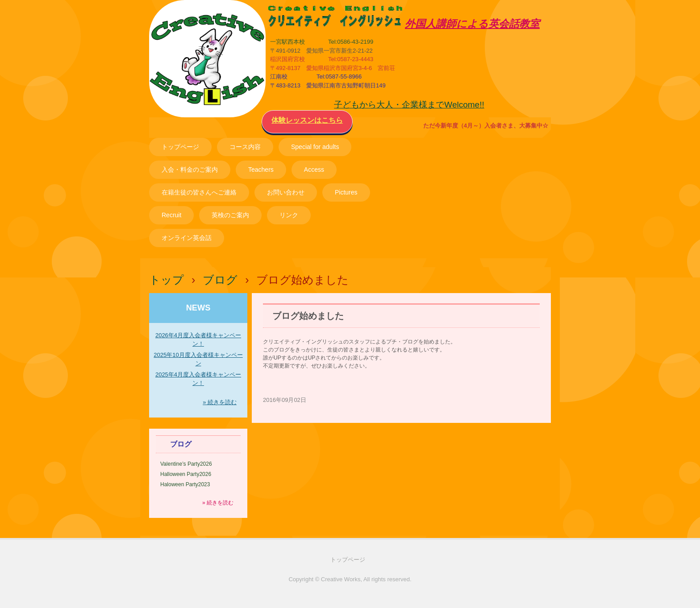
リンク (289, 215)
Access (314, 170)
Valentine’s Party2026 (186, 464)
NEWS (198, 308)
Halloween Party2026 (186, 474)
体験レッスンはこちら (307, 120)
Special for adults (315, 147)
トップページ (180, 147)
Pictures (346, 192)
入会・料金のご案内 (190, 170)
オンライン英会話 (187, 238)
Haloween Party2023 (185, 484)
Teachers (261, 170)
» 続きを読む (220, 402)
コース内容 (245, 147)
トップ (167, 280)
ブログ (220, 280)
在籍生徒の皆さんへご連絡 (199, 192)
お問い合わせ (286, 192)
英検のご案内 (230, 215)
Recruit (171, 215)
